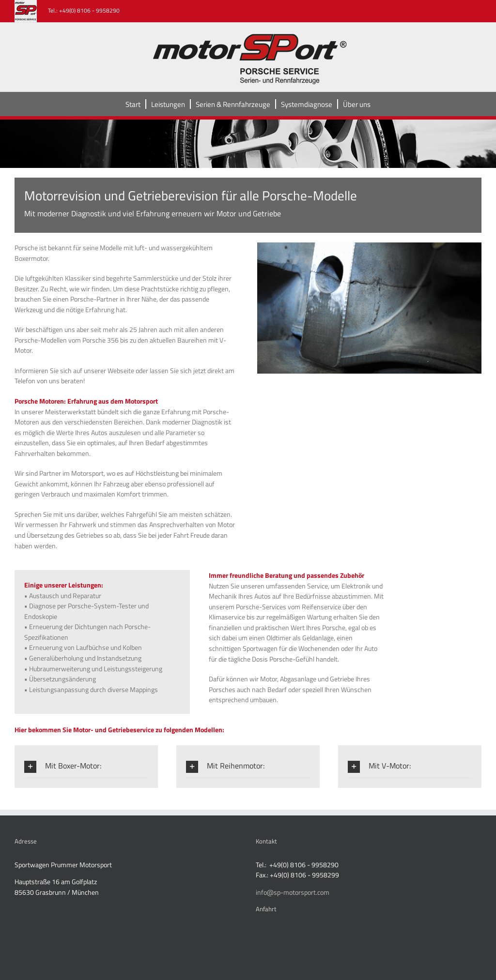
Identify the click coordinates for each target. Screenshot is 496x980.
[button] (86, 766)
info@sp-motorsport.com (293, 892)
